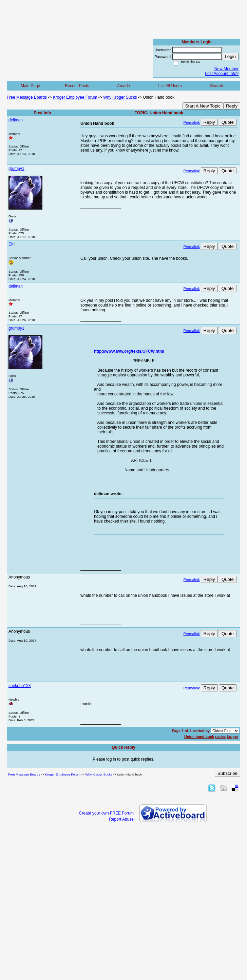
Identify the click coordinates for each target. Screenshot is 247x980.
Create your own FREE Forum (106, 813)
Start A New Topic (203, 106)
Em (12, 244)
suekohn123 (20, 686)
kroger (232, 737)
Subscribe (227, 773)
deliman (16, 120)
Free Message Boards (27, 97)
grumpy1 (16, 169)
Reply (232, 106)
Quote (228, 122)
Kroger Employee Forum (75, 97)
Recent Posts (77, 86)
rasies (220, 737)
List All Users (170, 86)
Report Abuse (121, 819)
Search (216, 86)
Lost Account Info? (222, 74)
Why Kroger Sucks (120, 97)
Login (230, 56)
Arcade (123, 86)
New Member (226, 69)
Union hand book (199, 737)
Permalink (192, 122)
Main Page (30, 86)
